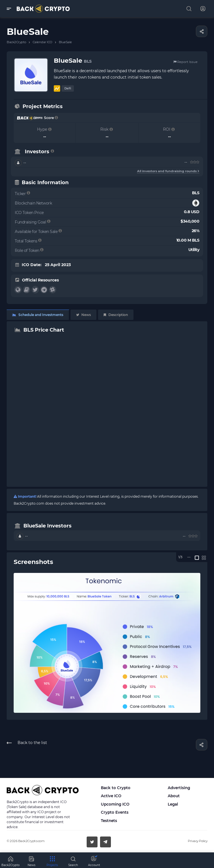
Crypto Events (115, 812)
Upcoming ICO (115, 804)
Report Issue (185, 62)
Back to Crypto (116, 788)
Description (116, 315)
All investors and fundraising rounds (168, 171)
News (83, 315)
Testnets (109, 821)
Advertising (179, 788)
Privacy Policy (198, 841)
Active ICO (111, 796)
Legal (173, 804)
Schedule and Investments (38, 315)
